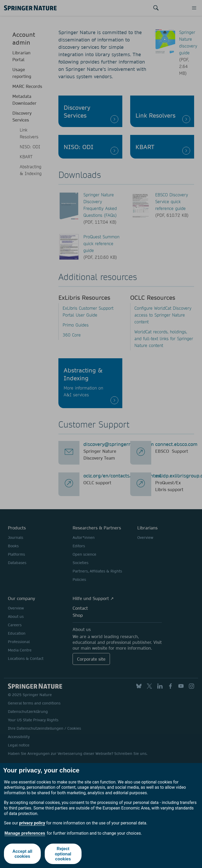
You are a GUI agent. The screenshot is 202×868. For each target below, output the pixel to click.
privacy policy (32, 823)
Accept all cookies (22, 854)
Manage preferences (25, 833)
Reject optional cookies (63, 854)
